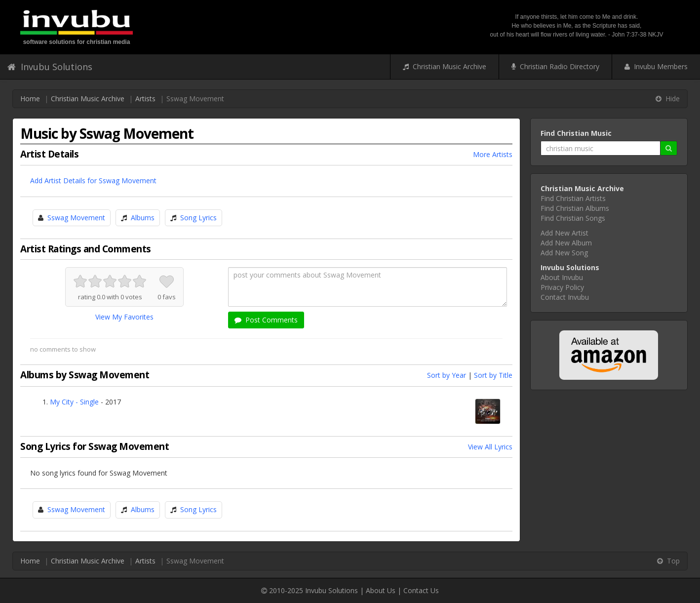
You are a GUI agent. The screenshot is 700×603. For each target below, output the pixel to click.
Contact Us (421, 590)
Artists (145, 99)
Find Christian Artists (573, 198)
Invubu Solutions (50, 67)
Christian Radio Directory (555, 66)
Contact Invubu (565, 297)
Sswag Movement (76, 218)
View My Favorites (124, 317)
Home (30, 99)
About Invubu (562, 277)
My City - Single (74, 402)
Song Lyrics (198, 218)
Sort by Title (493, 375)
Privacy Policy (562, 287)
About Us (381, 590)
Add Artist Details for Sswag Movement (93, 181)
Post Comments (266, 320)
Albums (143, 218)
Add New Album (566, 243)
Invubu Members (656, 66)
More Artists (493, 154)
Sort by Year (447, 375)
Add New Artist (564, 233)
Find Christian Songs (573, 218)
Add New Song (564, 253)
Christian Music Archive (445, 66)
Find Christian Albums (575, 208)
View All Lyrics (490, 447)
